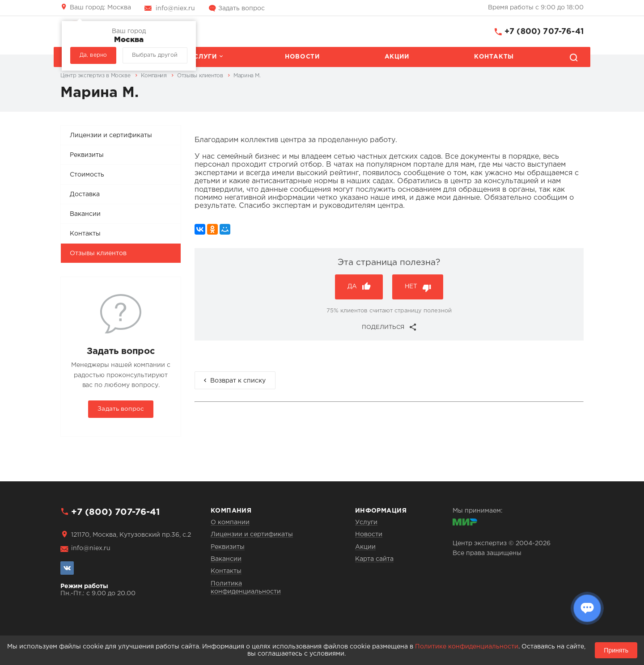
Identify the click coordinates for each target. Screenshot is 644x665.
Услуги (203, 57)
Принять (616, 650)
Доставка (85, 194)
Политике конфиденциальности (467, 647)
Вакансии (85, 214)
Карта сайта (374, 559)
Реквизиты (87, 155)
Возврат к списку (238, 381)
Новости (302, 57)
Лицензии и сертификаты (111, 135)
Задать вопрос (241, 8)
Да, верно (93, 55)
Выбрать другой (155, 55)
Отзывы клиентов (98, 253)
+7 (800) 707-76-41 (544, 32)
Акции (397, 57)
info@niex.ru (175, 8)
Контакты (494, 57)
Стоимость (87, 175)
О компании (230, 522)
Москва (100, 8)
